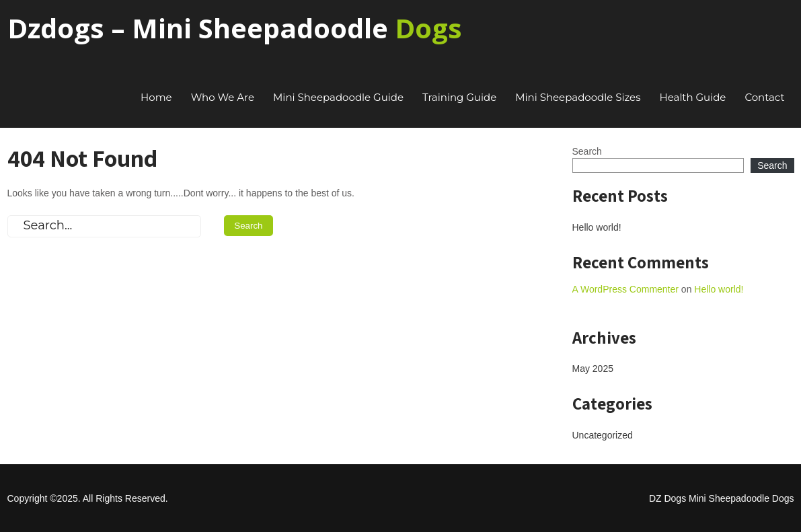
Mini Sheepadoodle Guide (338, 97)
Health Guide (693, 97)
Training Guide (459, 97)
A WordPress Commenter (625, 289)
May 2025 (593, 369)
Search (587, 151)
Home (156, 97)
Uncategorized (603, 435)
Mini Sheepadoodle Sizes (578, 97)
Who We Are (223, 97)
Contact (764, 97)
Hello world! (597, 227)
